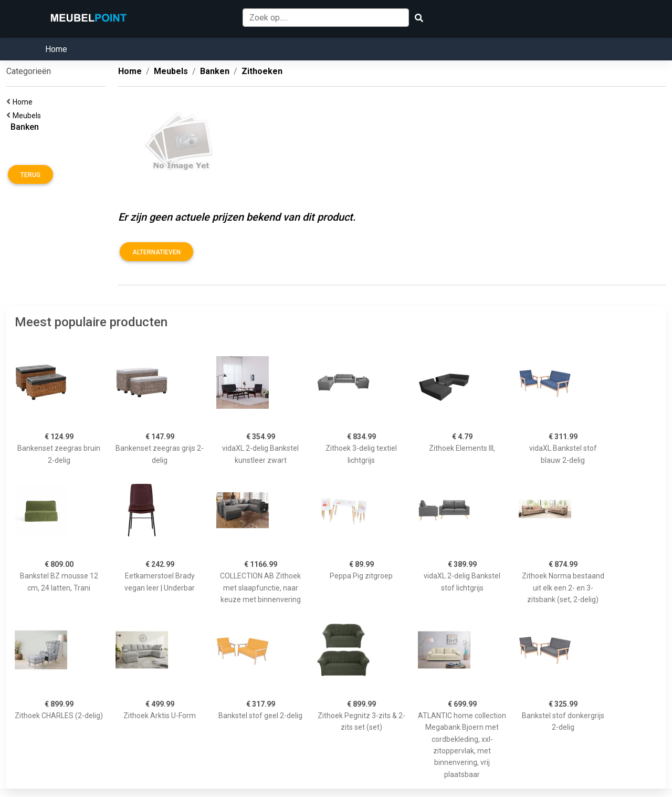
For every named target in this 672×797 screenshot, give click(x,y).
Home (56, 49)
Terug (30, 175)
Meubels (28, 116)
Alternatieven (156, 252)
